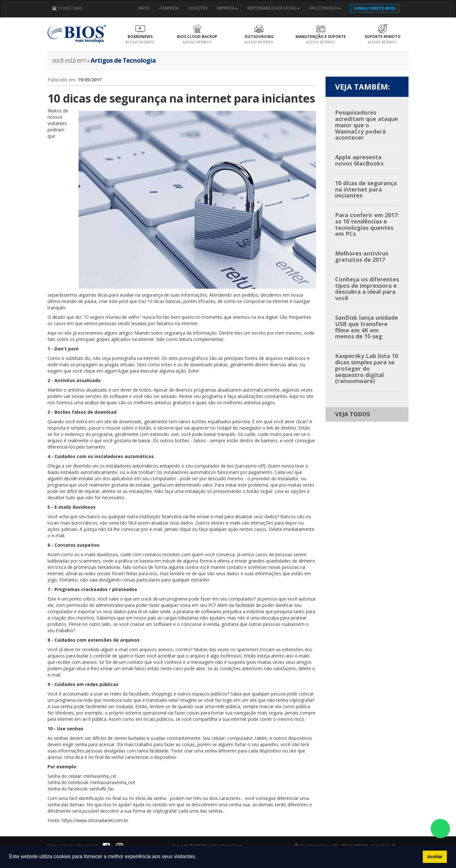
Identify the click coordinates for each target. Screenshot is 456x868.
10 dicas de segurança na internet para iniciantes (366, 189)
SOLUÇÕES (198, 8)
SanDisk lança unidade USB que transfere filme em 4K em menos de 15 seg (367, 327)
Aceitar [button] (435, 857)
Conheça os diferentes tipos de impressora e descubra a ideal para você (367, 289)
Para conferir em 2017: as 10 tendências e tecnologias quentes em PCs (367, 224)
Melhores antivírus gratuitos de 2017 (362, 256)
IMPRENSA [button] (227, 8)
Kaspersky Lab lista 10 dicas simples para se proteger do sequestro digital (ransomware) (367, 368)
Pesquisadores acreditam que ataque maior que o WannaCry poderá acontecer (367, 125)
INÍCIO (144, 8)
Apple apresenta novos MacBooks (359, 160)
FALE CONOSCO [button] (325, 8)
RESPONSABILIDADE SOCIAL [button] (273, 8)
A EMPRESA (169, 8)
